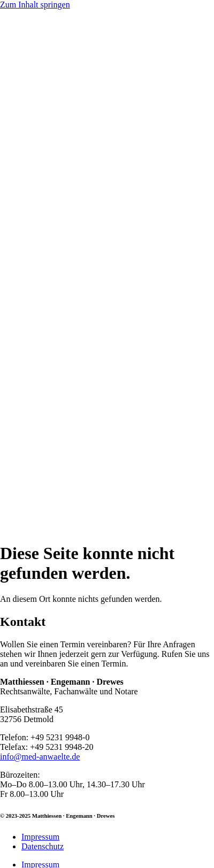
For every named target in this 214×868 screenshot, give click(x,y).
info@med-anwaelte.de (40, 757)
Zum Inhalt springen (35, 5)
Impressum (40, 837)
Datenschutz (43, 846)
